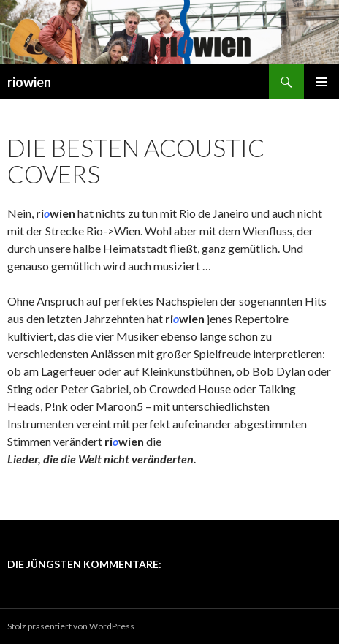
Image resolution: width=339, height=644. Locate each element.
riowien (29, 82)
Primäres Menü (321, 82)
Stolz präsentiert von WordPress (71, 626)
